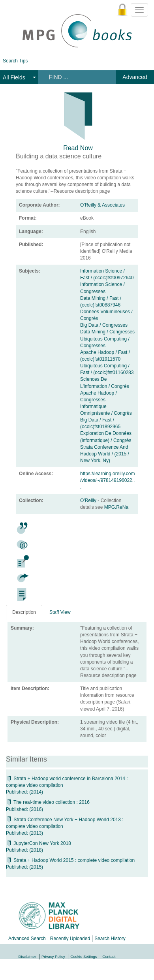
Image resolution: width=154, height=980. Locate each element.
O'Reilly (89, 500)
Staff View (60, 612)
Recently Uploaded (70, 939)
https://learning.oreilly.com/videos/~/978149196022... (108, 480)
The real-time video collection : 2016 (48, 802)
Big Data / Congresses (104, 325)
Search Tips (15, 61)
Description (24, 612)
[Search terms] (76, 77)
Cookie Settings (84, 956)
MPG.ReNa (116, 507)
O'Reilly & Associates (102, 205)
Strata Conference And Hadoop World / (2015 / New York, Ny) (105, 454)
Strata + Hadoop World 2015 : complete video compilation (70, 860)
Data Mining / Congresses (107, 332)
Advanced (135, 77)
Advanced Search (27, 939)
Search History (110, 939)
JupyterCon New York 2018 (38, 843)
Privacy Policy (53, 956)
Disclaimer (27, 956)
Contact (109, 956)
